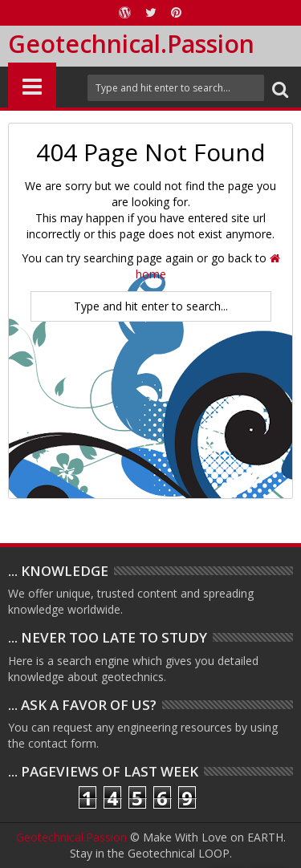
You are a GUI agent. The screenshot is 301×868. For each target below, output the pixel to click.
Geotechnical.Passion (131, 44)
